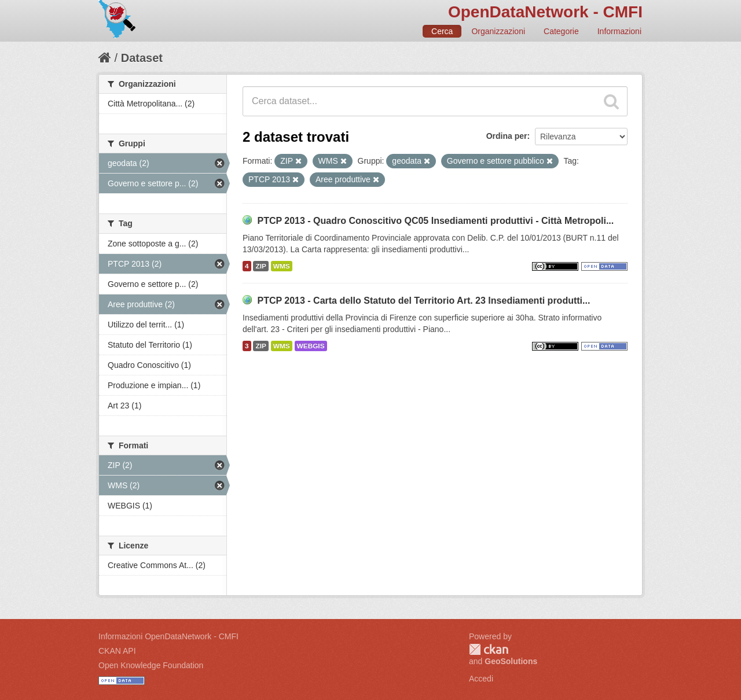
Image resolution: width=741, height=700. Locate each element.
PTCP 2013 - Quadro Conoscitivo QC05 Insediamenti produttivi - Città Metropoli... (435, 221)
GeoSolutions (511, 661)
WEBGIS (311, 346)
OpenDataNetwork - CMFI (545, 12)
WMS (282, 266)
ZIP (261, 266)
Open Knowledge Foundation (151, 665)
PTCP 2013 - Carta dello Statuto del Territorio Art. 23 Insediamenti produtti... (423, 301)
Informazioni (619, 31)
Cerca (442, 31)
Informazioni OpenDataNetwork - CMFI (168, 636)
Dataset (142, 58)
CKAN (489, 649)
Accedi (481, 679)
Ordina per (507, 136)
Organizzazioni (498, 31)
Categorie (561, 31)
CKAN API (117, 651)
